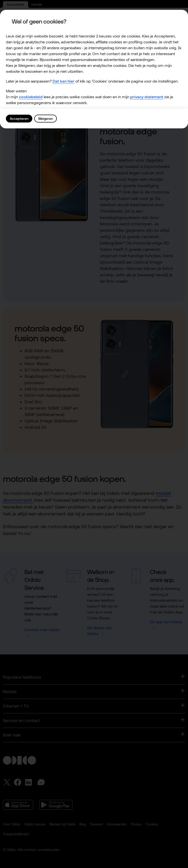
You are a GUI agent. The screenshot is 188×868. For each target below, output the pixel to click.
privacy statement (147, 97)
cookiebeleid (31, 97)
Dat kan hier (64, 81)
